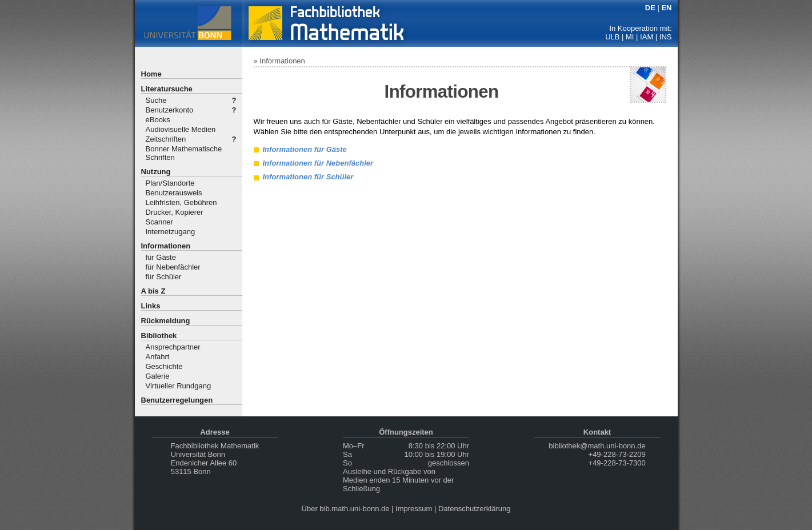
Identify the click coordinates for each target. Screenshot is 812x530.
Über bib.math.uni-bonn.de (346, 509)
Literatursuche (167, 89)
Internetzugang (171, 232)
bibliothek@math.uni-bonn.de (597, 446)
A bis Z (153, 291)
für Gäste (161, 257)
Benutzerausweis (174, 193)
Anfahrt (158, 357)
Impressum (414, 509)
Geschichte (164, 366)
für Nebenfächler (173, 267)
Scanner (159, 222)
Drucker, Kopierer (175, 212)
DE (650, 8)
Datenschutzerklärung (474, 509)
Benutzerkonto (170, 110)
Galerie (158, 376)
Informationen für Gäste (305, 149)
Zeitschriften (166, 139)
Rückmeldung (166, 321)
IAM (647, 37)
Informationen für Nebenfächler (318, 163)
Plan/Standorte (170, 183)
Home (151, 74)
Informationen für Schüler (308, 177)
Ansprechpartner (173, 347)
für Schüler (164, 277)
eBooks (158, 120)
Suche (156, 100)
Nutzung (156, 172)
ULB (612, 37)
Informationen (166, 246)
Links (151, 306)
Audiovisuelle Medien (181, 129)
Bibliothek (159, 336)
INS (666, 37)
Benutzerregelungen (177, 400)
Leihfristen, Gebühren (181, 202)
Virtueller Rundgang (179, 386)
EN (666, 8)
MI (630, 37)
